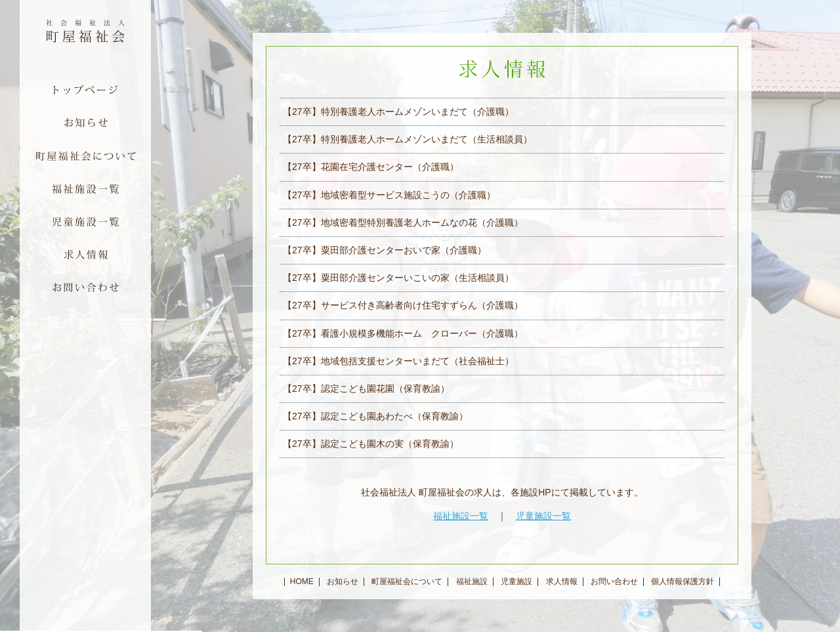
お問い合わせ (614, 581)
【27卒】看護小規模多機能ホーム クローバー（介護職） (403, 333)
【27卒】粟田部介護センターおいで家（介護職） (385, 250)
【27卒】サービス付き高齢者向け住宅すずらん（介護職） (403, 305)
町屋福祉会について (407, 581)
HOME (302, 581)
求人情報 (562, 581)
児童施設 (516, 581)
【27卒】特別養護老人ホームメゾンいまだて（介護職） (398, 112)
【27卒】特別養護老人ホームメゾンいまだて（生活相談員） (408, 139)
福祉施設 (472, 581)
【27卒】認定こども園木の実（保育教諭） (371, 444)
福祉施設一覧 (461, 516)
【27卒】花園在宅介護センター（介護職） (371, 167)
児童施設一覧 (543, 516)
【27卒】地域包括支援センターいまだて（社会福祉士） (398, 361)
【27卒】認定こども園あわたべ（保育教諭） (375, 416)
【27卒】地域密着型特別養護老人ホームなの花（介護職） (403, 222)
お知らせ (343, 581)
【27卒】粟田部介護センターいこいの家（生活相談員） (398, 278)
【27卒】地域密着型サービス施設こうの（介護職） (389, 195)
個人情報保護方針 (682, 581)
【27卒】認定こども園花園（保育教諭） (366, 389)
